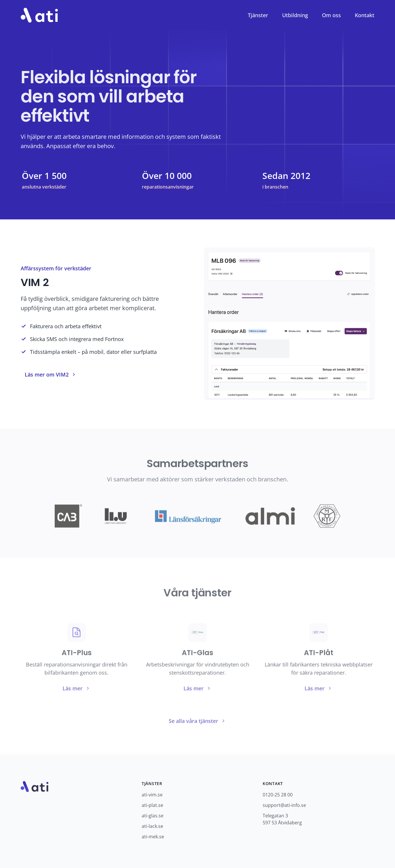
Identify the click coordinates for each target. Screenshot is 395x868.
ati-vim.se (152, 795)
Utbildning (295, 15)
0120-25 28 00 (278, 795)
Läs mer (77, 689)
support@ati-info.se (284, 805)
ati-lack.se (152, 826)
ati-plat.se (152, 805)
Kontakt (365, 15)
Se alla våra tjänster (198, 721)
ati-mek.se (153, 837)
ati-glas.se (153, 816)
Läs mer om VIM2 (51, 374)
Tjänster (258, 15)
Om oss (331, 15)
